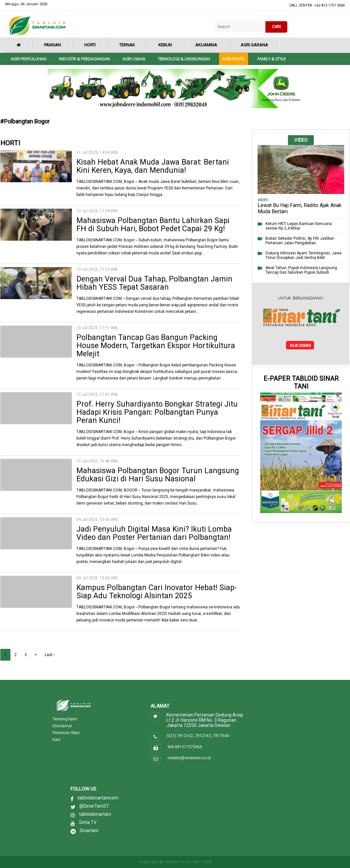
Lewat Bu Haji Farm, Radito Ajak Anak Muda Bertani (300, 208)
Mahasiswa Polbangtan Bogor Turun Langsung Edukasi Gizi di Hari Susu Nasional (158, 475)
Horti (90, 45)
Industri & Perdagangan (84, 59)
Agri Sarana (254, 45)
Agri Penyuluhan (29, 59)
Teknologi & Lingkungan (184, 59)
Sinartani (89, 830)
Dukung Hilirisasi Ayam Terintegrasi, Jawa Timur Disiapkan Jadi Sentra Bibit (303, 255)
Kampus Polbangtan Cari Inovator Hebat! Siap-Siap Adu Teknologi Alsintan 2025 (157, 592)
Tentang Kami (65, 719)
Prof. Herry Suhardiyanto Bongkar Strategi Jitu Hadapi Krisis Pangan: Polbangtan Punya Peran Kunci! (157, 412)
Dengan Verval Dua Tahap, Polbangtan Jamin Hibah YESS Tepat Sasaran (154, 283)
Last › (50, 655)
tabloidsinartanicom (98, 798)
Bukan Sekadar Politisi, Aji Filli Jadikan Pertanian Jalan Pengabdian (300, 241)
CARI (276, 27)
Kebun (165, 45)
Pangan (52, 45)
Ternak (127, 45)
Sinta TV (88, 822)
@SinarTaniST (94, 806)
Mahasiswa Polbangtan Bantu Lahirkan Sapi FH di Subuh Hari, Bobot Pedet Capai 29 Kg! (153, 225)
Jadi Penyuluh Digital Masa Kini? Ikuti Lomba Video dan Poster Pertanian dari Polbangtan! (154, 533)
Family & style (271, 59)
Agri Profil (234, 59)
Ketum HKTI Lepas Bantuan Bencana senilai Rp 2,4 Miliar (299, 226)
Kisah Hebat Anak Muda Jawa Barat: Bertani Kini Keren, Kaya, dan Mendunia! (153, 166)
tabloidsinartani (95, 814)
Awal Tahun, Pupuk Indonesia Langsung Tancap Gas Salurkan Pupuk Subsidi (301, 270)
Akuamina (206, 45)
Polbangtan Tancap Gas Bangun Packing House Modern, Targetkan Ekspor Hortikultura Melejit (156, 346)
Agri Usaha (134, 59)
